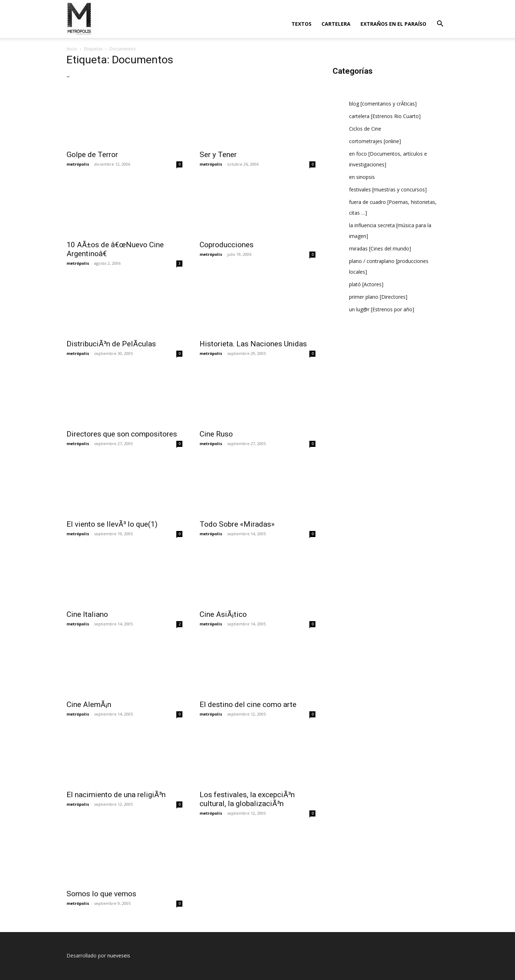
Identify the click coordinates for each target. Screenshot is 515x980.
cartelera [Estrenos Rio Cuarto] (385, 116)
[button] (440, 25)
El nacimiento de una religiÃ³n (116, 795)
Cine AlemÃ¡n (89, 704)
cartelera (336, 24)
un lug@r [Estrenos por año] (382, 309)
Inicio (72, 49)
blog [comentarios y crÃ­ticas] (383, 104)
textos (301, 24)
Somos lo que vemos (101, 894)
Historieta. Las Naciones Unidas (253, 344)
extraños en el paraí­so (393, 24)
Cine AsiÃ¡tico (223, 614)
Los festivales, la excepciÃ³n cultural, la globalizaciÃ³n (247, 799)
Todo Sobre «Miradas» (237, 524)
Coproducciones (227, 245)
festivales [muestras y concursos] (388, 189)
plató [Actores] (366, 284)
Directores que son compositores (122, 434)
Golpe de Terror (92, 155)
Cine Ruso (216, 434)
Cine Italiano (87, 614)
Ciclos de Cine (365, 129)
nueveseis (119, 955)
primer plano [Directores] (378, 297)
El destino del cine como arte (248, 704)
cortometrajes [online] (375, 141)
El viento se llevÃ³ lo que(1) (112, 524)
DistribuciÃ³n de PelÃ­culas (111, 344)
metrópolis (78, 164)
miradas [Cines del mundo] (380, 248)
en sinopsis (362, 177)
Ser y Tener (218, 155)
